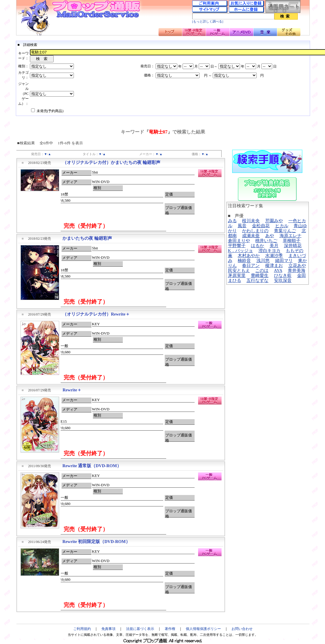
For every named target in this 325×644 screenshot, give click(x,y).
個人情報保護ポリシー (203, 629)
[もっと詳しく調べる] (208, 22)
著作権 (170, 629)
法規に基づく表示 (140, 629)
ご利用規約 (82, 629)
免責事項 (108, 629)
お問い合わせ (242, 629)
